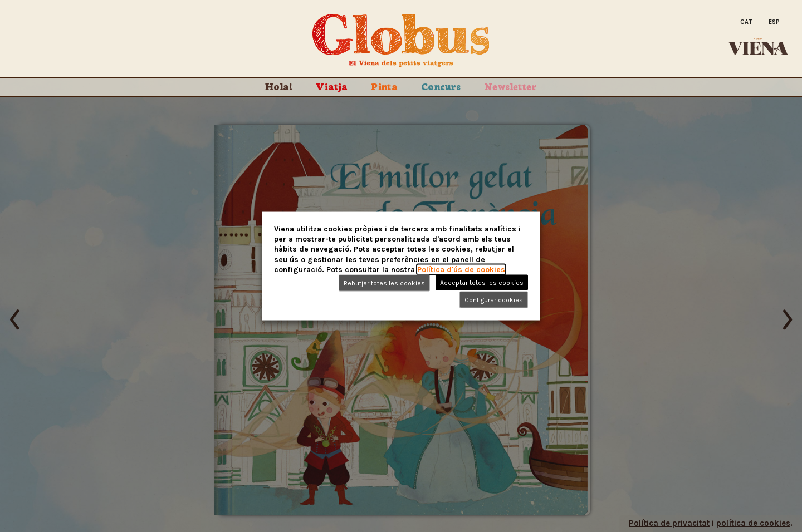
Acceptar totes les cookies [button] (482, 282)
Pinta (384, 86)
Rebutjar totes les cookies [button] (384, 283)
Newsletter (511, 86)
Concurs (441, 86)
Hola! (279, 86)
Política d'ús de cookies (461, 269)
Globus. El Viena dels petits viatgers (401, 41)
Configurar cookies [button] (494, 299)
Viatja (331, 86)
